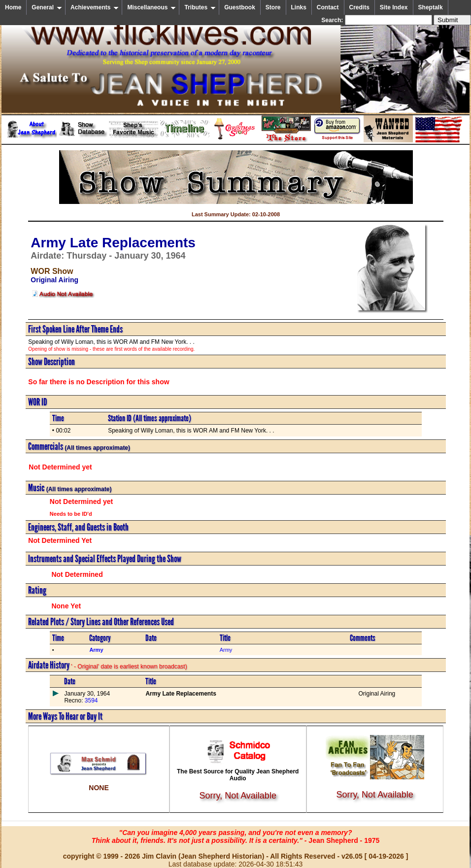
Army (226, 650)
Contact (328, 7)
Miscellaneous (151, 7)
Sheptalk (431, 7)
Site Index (394, 7)
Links (299, 7)
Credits (359, 7)
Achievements (95, 7)
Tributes (200, 7)
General (47, 7)
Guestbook (240, 7)
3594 (90, 701)
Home (13, 7)
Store (273, 7)
